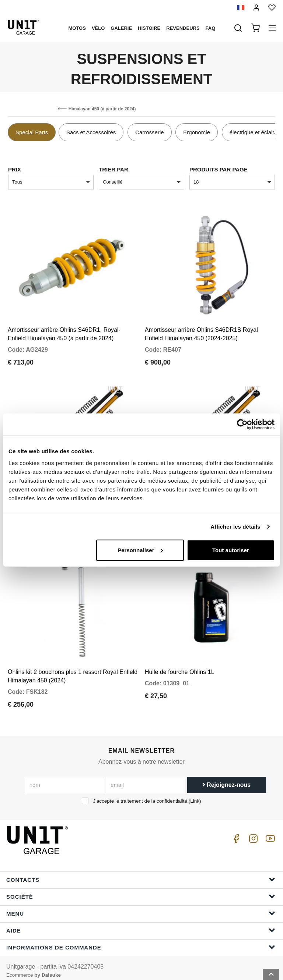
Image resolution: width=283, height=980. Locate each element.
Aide (141, 924)
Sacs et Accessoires (91, 132)
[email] (146, 779)
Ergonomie (197, 132)
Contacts (141, 874)
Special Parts (32, 132)
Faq (211, 28)
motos (77, 28)
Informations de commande (141, 941)
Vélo (98, 28)
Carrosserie (150, 132)
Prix (15, 169)
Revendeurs (183, 28)
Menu (141, 907)
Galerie (121, 28)
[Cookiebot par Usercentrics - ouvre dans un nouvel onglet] (242, 425)
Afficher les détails (235, 527)
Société (141, 890)
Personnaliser (140, 550)
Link (195, 795)
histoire (149, 28)
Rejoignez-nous (227, 779)
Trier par (113, 169)
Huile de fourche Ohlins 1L (180, 666)
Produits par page (219, 169)
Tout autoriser (231, 550)
